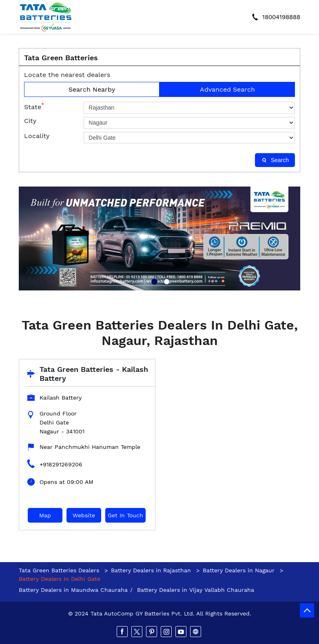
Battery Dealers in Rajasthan (151, 570)
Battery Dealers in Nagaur (239, 570)
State (34, 106)
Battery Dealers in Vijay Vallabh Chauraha (196, 590)
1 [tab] (153, 281)
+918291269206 (61, 464)
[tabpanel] (159, 239)
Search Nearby (92, 89)
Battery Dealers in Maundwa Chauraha (73, 590)
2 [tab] (166, 281)
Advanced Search (227, 89)
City (30, 121)
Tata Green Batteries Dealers (60, 570)
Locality (37, 136)
